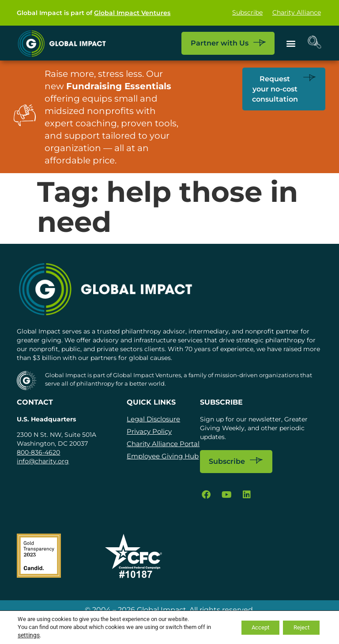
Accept (250, 628)
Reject (298, 628)
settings (28, 635)
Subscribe (245, 13)
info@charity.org (43, 461)
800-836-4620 (38, 452)
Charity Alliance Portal (161, 444)
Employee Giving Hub (160, 456)
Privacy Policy (149, 432)
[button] (287, 43)
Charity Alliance (298, 13)
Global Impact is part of (94, 13)
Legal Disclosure (152, 419)
